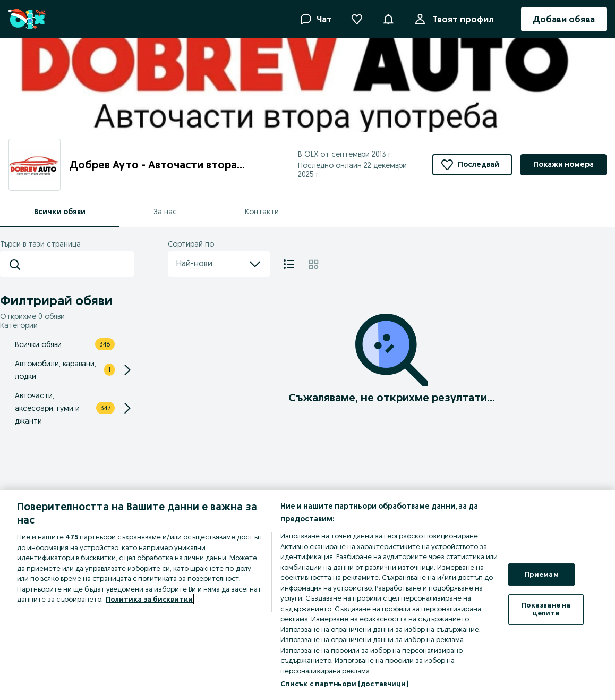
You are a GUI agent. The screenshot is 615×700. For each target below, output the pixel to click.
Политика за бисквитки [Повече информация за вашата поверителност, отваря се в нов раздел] (149, 599)
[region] (307, 595)
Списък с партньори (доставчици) (344, 684)
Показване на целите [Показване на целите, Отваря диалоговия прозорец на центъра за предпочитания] (546, 609)
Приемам (542, 574)
